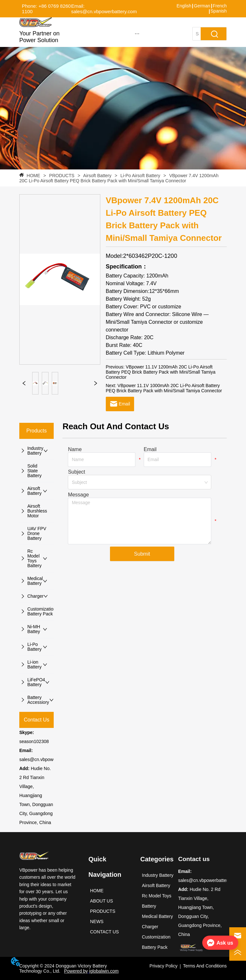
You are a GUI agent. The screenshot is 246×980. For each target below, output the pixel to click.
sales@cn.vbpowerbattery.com (50, 759)
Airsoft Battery (97, 176)
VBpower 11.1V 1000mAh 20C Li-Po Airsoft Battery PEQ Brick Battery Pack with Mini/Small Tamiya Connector (164, 388)
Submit (142, 554)
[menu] (137, 33)
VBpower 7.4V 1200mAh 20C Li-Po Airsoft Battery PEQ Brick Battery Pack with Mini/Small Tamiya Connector (119, 178)
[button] (137, 34)
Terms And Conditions (205, 966)
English (184, 6)
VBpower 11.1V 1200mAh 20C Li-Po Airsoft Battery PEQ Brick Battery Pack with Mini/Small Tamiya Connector (161, 372)
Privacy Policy (164, 966)
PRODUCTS (62, 176)
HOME (33, 176)
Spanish (219, 11)
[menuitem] (137, 33)
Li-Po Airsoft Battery (141, 176)
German (202, 6)
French (220, 6)
